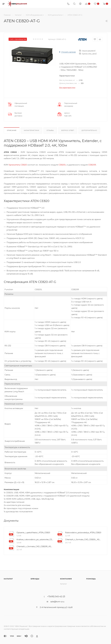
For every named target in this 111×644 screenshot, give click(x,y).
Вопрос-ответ (68, 130)
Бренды (35, 579)
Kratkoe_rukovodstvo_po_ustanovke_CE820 (35, 540)
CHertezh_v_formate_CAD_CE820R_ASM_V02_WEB (35, 546)
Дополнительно (89, 130)
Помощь (91, 579)
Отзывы (50, 130)
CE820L (62, 165)
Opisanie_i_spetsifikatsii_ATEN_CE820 (33, 533)
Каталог (8, 579)
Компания (66, 579)
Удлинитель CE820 (18, 165)
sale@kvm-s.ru (57, 602)
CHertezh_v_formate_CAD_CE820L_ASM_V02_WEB (84, 540)
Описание (12, 130)
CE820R (92, 165)
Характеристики (31, 130)
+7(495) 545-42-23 (56, 597)
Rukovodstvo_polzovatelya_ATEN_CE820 (83, 533)
